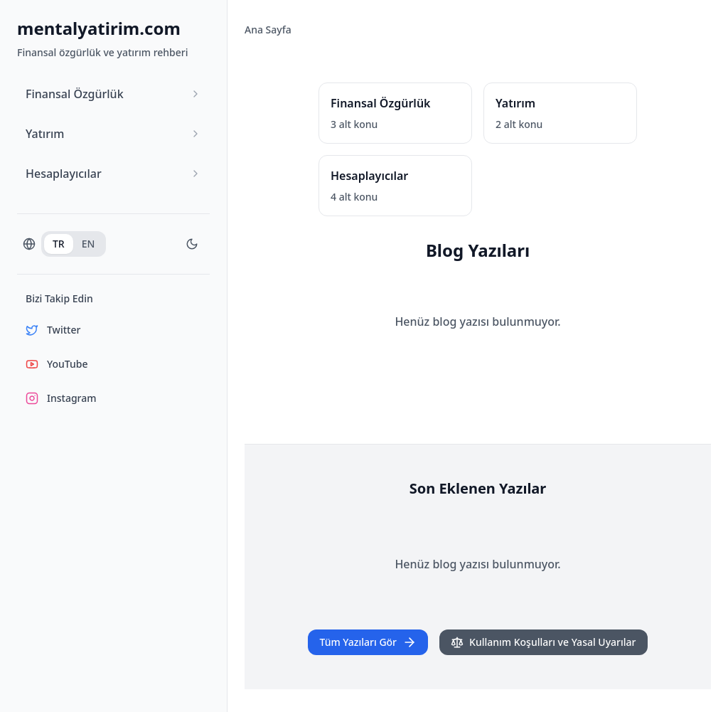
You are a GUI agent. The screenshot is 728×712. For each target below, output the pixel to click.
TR (59, 244)
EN (89, 244)
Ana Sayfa (268, 30)
